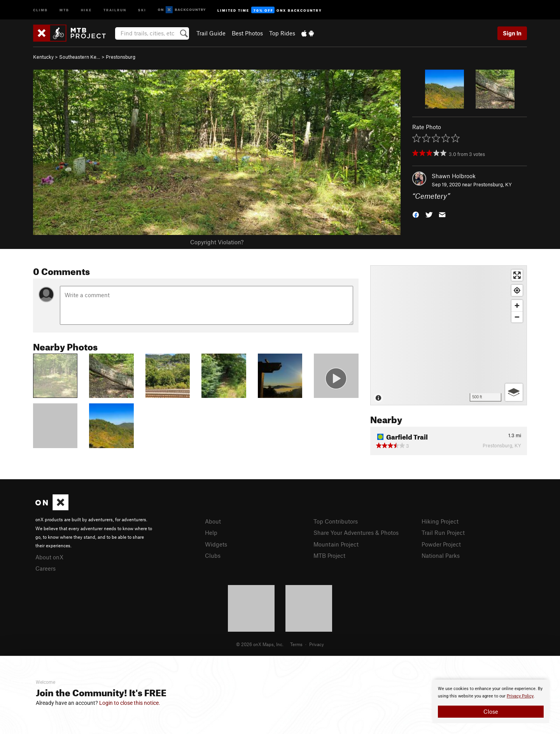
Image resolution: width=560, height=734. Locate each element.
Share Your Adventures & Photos (356, 533)
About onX (49, 557)
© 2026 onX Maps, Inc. (260, 644)
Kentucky (43, 57)
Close (491, 711)
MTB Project (329, 555)
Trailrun (115, 10)
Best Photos (247, 33)
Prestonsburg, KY (493, 184)
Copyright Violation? (217, 242)
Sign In (512, 33)
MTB (64, 10)
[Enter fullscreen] (517, 275)
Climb (40, 10)
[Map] (449, 335)
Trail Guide (211, 33)
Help (211, 533)
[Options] (514, 392)
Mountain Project (336, 544)
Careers (45, 568)
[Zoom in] (517, 306)
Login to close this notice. (130, 703)
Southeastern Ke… (80, 57)
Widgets (216, 544)
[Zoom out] (517, 317)
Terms (296, 644)
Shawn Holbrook (454, 176)
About (213, 521)
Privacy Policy (520, 696)
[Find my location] (517, 290)
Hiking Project (440, 521)
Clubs (213, 555)
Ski (142, 10)
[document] (491, 701)
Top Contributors (336, 521)
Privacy (317, 644)
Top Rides (282, 33)
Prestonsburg (121, 57)
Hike (86, 10)
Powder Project (441, 544)
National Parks (441, 555)
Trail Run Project (443, 533)
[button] (416, 214)
